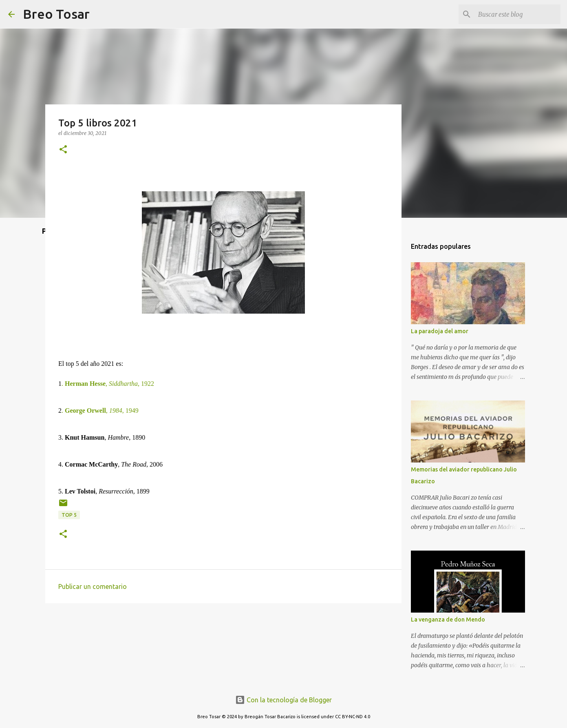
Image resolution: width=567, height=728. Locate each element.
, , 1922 (108, 384)
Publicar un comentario (93, 586)
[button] (63, 150)
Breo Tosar (56, 14)
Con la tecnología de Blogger (283, 700)
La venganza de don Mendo (448, 620)
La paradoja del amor (440, 331)
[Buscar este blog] (518, 14)
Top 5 (69, 515)
